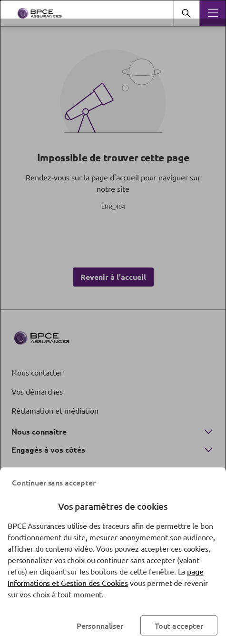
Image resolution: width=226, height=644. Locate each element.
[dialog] (113, 322)
